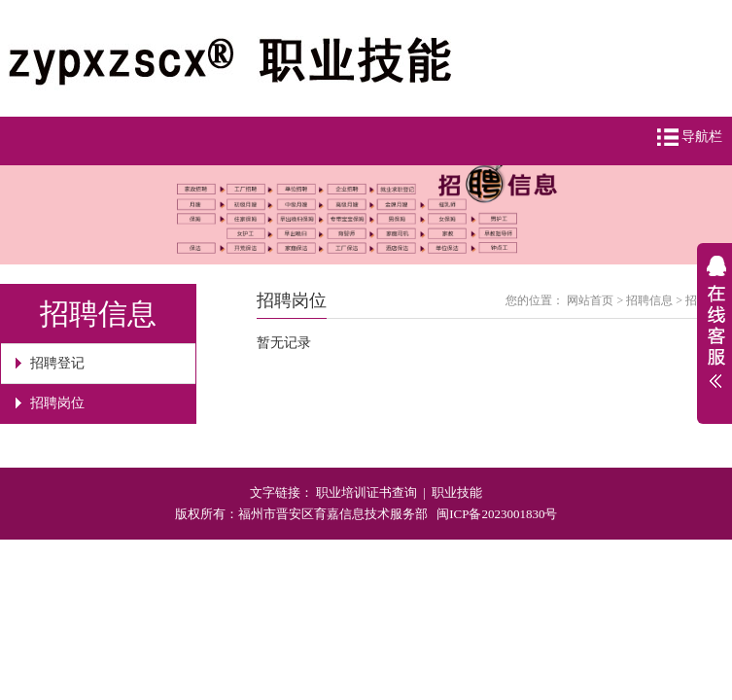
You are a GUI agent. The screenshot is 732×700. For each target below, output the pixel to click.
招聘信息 (649, 300)
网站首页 (590, 300)
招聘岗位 (57, 403)
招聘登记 (57, 363)
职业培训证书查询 (366, 492)
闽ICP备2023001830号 (497, 514)
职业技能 (457, 492)
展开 (715, 333)
